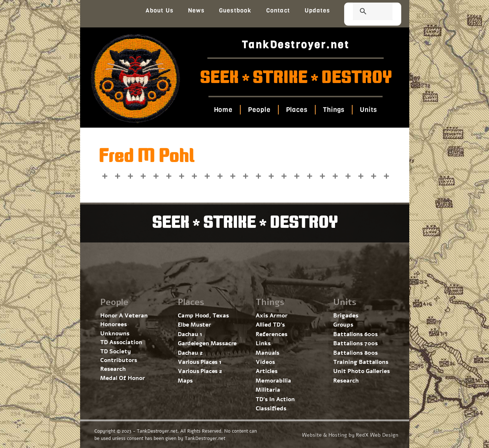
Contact (278, 10)
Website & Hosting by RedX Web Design (350, 435)
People (259, 110)
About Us (159, 10)
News (196, 10)
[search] (364, 12)
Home (223, 110)
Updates (317, 10)
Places (297, 110)
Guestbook (235, 10)
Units (368, 110)
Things (334, 110)
